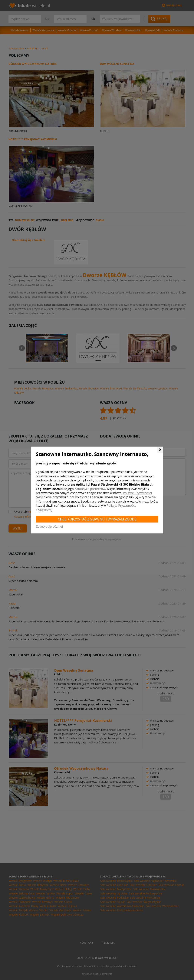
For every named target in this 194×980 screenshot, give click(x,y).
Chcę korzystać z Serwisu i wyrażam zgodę (97, 519)
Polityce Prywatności (137, 493)
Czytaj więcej (44, 510)
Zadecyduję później (49, 526)
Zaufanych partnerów (90, 489)
